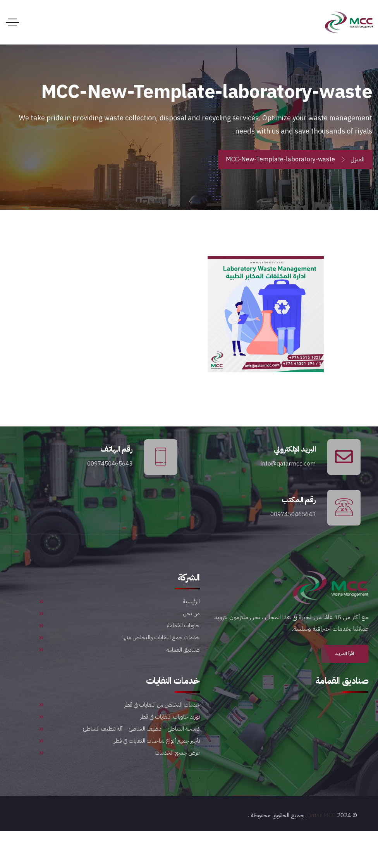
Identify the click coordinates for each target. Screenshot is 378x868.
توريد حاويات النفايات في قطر (119, 743)
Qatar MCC (321, 853)
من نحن (119, 632)
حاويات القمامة (119, 647)
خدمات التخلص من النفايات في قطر (119, 728)
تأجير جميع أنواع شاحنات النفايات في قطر (119, 774)
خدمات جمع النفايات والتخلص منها (119, 662)
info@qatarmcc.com (287, 468)
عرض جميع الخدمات (119, 789)
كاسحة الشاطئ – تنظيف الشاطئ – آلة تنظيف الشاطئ (119, 758)
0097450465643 (108, 468)
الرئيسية (119, 616)
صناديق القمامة (119, 677)
